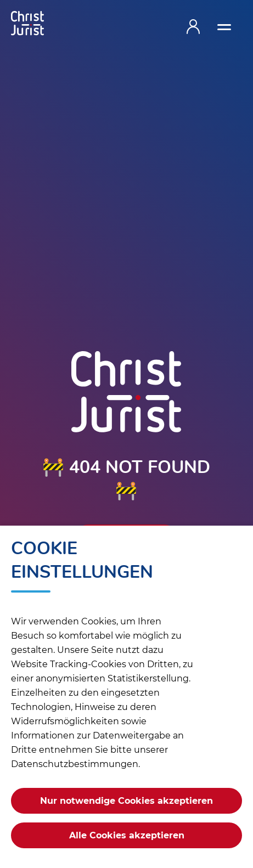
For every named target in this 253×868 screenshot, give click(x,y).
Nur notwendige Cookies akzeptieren (126, 801)
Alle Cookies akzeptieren (127, 835)
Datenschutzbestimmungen (75, 764)
